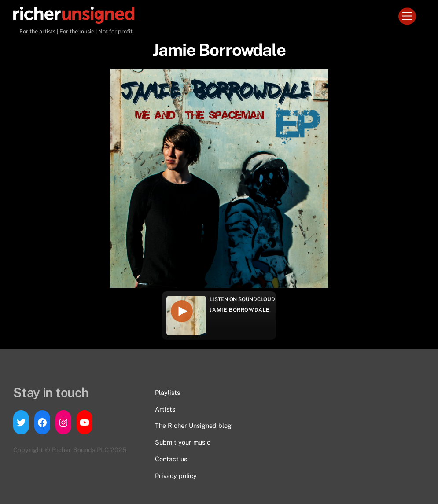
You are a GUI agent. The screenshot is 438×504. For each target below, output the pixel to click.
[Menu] (407, 17)
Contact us (171, 459)
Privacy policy (176, 476)
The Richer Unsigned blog (193, 425)
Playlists (167, 392)
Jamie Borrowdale (240, 310)
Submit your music (183, 442)
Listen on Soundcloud (242, 299)
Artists (165, 409)
